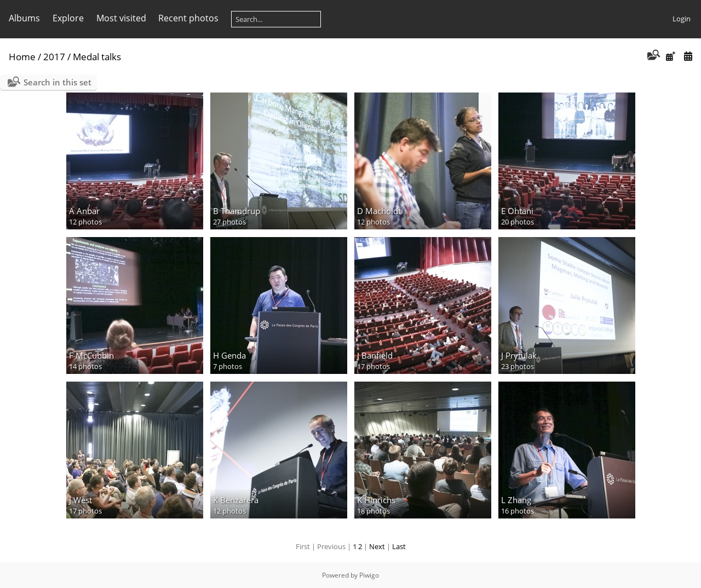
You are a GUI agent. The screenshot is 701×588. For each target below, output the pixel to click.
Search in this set (58, 82)
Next (377, 546)
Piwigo (369, 575)
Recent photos (188, 18)
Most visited (121, 18)
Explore (68, 18)
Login (682, 19)
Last (399, 546)
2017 (54, 57)
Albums (24, 18)
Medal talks (97, 57)
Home (22, 57)
